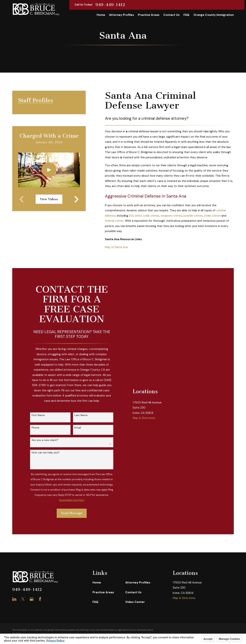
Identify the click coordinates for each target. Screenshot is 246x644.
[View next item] (76, 199)
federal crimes (114, 221)
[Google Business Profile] (32, 599)
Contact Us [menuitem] (171, 15)
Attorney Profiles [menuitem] (121, 15)
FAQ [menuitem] (186, 15)
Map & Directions (144, 460)
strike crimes (212, 216)
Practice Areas (103, 592)
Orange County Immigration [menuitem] (214, 15)
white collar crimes (147, 216)
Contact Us (133, 592)
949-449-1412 (110, 5)
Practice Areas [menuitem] (149, 15)
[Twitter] (23, 599)
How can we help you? (46, 453)
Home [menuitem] (101, 15)
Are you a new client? (45, 440)
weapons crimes (171, 216)
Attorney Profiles (138, 583)
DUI (131, 216)
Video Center (135, 602)
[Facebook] (40, 599)
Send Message (72, 513)
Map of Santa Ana (116, 247)
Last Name (81, 415)
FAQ (95, 602)
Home (97, 583)
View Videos (49, 199)
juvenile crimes (193, 216)
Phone (36, 428)
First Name (38, 415)
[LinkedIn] (14, 599)
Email (78, 428)
